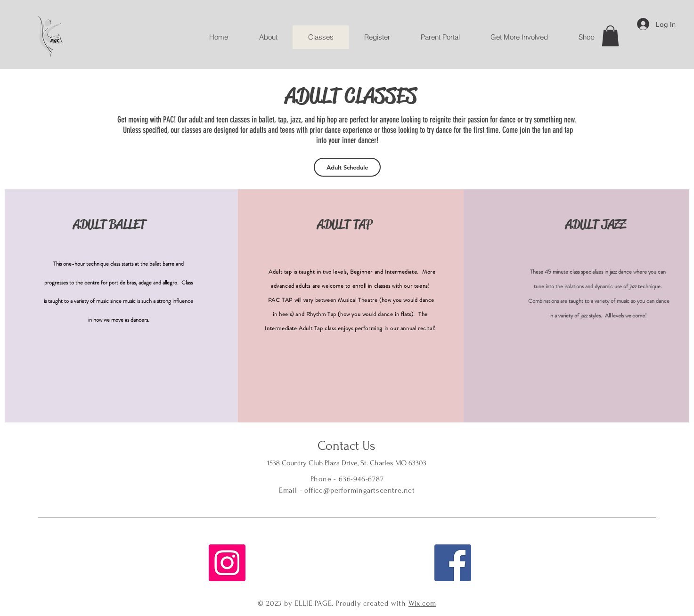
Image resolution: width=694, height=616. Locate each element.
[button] (610, 36)
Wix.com (422, 603)
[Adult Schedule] (347, 167)
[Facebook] (453, 563)
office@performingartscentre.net (360, 490)
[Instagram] (227, 563)
